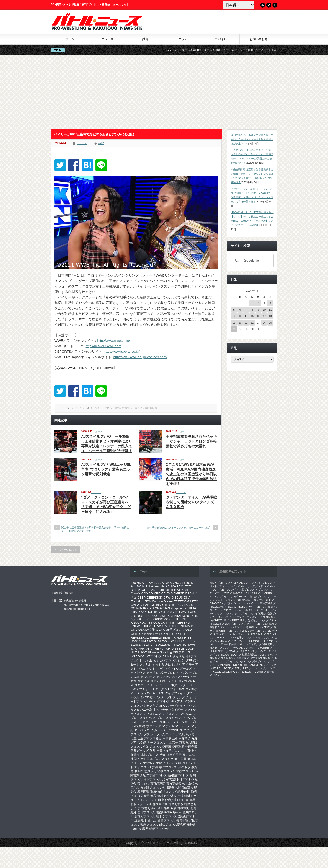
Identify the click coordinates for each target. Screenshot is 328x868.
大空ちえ (149, 763)
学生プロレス (168, 767)
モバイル (221, 39)
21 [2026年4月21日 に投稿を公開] (246, 323)
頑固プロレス (235, 603)
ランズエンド (165, 734)
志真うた (150, 771)
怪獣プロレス (166, 771)
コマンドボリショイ (164, 681)
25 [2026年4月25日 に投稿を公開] (270, 323)
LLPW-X (158, 626)
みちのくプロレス (262, 583)
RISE (188, 638)
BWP (178, 590)
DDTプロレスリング (224, 590)
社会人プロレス (141, 804)
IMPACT (160, 612)
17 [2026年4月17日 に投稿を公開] (264, 316)
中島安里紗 (170, 738)
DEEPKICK (154, 597)
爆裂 (173, 796)
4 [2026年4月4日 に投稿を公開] (270, 303)
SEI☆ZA (137, 645)
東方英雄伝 (174, 784)
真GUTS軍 (181, 800)
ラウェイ (149, 734)
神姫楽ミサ (160, 804)
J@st (177, 612)
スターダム (237, 641)
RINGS (178, 638)
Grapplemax (179, 608)
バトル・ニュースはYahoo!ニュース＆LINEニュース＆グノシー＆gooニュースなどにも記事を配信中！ (244, 50)
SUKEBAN (163, 645)
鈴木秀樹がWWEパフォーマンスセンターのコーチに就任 (179, 528)
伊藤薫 (167, 747)
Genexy (156, 605)
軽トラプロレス (167, 816)
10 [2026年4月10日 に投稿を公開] (264, 310)
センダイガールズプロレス (248, 634)
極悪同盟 (143, 792)
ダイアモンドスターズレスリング (163, 697)
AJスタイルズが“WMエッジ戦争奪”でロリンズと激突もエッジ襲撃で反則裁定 (106, 469)
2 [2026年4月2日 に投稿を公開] (258, 303)
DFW (167, 597)
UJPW (142, 652)
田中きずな (165, 800)
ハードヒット (177, 706)
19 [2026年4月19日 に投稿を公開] (234, 323)
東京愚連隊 (158, 784)
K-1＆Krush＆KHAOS (225, 672)
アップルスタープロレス (163, 673)
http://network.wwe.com (104, 346)
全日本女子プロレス (170, 751)
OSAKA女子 (147, 630)
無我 (153, 796)
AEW (165, 583)
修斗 (153, 751)
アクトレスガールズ (178, 669)
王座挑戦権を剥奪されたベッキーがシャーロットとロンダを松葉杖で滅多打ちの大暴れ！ (191, 441)
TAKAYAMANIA (141, 649)
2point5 (136, 583)
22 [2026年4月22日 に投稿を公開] (252, 323)
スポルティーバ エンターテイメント (239, 617)
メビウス (251, 603)
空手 (137, 808)
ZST (237, 668)
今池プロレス (152, 747)
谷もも (177, 812)
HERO (193, 608)
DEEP (141, 597)
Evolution (137, 601)
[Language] (239, 5)
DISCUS (177, 597)
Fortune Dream (163, 601)
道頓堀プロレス (257, 620)
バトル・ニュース (159, 843)
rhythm (168, 638)
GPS (150, 608)
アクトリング (155, 669)
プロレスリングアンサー (174, 722)
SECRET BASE (186, 641)
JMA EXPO (189, 612)
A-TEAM (148, 583)
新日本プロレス (218, 583)
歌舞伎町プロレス (162, 792)
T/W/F (192, 645)
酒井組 (152, 820)
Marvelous (263, 648)
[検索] (251, 261)
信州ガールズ (140, 751)
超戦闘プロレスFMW (258, 627)
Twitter (269, 5)
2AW (226, 593)
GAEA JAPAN (140, 605)
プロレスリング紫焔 (252, 614)
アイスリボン (263, 637)
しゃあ (148, 660)
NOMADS (187, 626)
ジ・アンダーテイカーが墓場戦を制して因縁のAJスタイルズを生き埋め (191, 502)
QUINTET (179, 634)
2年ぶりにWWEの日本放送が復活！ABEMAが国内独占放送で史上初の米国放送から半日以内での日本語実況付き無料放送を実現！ (191, 474)
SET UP (149, 645)
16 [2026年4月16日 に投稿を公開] (258, 316)
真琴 (192, 800)
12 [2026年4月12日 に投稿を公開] (234, 316)
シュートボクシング (173, 685)
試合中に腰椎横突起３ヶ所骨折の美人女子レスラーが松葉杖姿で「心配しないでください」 (95, 529)
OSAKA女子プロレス (170, 630)
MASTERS (172, 626)
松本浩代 (188, 784)
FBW (148, 601)
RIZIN (216, 675)
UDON (190, 649)
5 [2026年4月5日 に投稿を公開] (234, 310)
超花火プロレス (145, 816)
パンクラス (265, 651)
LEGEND (184, 623)
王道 (180, 796)
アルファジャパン (168, 677)
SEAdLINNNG (218, 651)
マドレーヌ (183, 726)
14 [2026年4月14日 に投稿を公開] (246, 316)
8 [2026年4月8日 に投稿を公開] (252, 310)
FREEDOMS (182, 601)
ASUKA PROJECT (178, 586)
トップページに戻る (65, 550)
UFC (134, 652)
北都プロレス (150, 755)
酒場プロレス (166, 820)
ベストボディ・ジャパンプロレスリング (232, 586)
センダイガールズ (152, 693)
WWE (101, 143)
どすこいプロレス (165, 660)
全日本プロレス (240, 583)
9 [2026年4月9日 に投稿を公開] (258, 310)
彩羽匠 (139, 771)
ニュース (108, 39)
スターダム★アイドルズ (168, 689)
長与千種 (182, 820)
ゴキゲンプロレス (146, 685)
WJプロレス (154, 656)
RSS (263, 5)
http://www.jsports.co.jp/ (122, 351)
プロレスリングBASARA (173, 718)
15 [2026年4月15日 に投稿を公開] (252, 316)
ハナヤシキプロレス (154, 706)
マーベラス (142, 730)
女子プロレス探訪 (146, 767)
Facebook (275, 5)
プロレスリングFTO (237, 661)
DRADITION (217, 603)
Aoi (148, 586)
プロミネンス (155, 714)
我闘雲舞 (267, 644)
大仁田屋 (180, 759)
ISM (169, 612)
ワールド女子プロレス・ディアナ (240, 644)
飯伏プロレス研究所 (173, 825)
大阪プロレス (165, 763)
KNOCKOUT (139, 623)
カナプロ (143, 681)
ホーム (70, 39)
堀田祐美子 (174, 755)
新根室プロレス (178, 775)
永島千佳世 (183, 792)
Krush (172, 623)
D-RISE (179, 593)
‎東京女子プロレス (220, 648)
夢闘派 (135, 759)
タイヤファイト (176, 693)
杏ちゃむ (143, 784)
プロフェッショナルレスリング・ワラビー (247, 610)
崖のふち (184, 767)
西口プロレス (146, 812)
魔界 (145, 829)
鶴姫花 (154, 829)
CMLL (186, 590)
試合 (145, 39)
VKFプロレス (182, 652)
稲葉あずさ (176, 804)
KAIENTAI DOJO (179, 616)
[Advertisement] (164, 92)
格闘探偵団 (183, 788)
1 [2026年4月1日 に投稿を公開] (252, 303)
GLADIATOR (187, 605)
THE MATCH (162, 649)
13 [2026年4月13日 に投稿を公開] (240, 316)
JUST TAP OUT (148, 616)
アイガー (188, 665)
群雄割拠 (183, 808)
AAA (158, 583)
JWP (163, 616)
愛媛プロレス (185, 771)
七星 (134, 738)
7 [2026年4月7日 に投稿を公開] (246, 310)
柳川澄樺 (168, 788)
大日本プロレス (267, 586)
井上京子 (172, 742)
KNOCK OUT (158, 623)
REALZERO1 (140, 638)
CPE (157, 593)
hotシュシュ (139, 612)
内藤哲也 (190, 751)
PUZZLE (165, 634)
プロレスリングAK (143, 718)
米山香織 (163, 808)
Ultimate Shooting (160, 652)
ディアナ (177, 701)
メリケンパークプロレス (167, 730)
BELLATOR (138, 590)
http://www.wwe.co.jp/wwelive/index (140, 357)
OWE (134, 634)
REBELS (156, 638)
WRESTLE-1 (237, 620)
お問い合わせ (259, 39)
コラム (183, 39)
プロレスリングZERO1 (233, 596)
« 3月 (234, 334)
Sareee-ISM (166, 641)
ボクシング (154, 726)
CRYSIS (167, 593)
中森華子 (184, 738)
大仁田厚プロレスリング (157, 759)
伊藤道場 (178, 747)
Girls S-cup (170, 605)
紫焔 (173, 808)
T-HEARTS (179, 645)
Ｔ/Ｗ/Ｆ (164, 829)
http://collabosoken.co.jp (77, 609)
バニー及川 (148, 710)
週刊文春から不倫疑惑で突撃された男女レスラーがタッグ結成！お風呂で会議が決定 (252, 139)
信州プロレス (247, 651)
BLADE (152, 590)
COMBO (147, 593)
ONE (134, 630)
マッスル (168, 726)
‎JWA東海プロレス (260, 658)
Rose (134, 641)
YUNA (167, 656)
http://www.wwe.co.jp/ (114, 341)
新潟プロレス (260, 661)
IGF (151, 612)
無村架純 (163, 796)
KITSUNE (180, 619)
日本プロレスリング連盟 (160, 779)
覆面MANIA (164, 812)
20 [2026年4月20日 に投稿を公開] (240, 323)
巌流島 (271, 672)
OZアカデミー (149, 634)
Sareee (152, 641)
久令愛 (142, 742)
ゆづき (177, 665)
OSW (189, 630)
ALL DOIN (138, 586)
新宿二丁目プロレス (154, 775)
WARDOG (138, 656)
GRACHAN (163, 608)
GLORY (259, 672)
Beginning (253, 641)
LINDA (147, 626)
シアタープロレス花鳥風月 (259, 624)
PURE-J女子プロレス (252, 631)
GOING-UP (138, 608)
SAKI (142, 641)
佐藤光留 (191, 747)
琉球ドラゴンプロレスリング (226, 627)
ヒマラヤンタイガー (170, 710)
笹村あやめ (149, 808)
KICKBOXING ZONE (159, 619)
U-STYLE (178, 649)
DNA (187, 597)
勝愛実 (135, 755)
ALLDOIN (187, 583)
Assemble (158, 586)
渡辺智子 (143, 796)
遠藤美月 (140, 820)
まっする (158, 665)
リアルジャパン (186, 734)
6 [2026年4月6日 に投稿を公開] (240, 310)
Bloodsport (166, 590)
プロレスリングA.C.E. (180, 714)
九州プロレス (156, 742)
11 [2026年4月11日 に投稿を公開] (270, 310)
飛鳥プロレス (149, 825)
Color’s (136, 593)
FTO (195, 601)
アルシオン (148, 677)
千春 (163, 755)
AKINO (174, 583)
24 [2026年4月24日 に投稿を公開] (264, 323)
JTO (134, 616)
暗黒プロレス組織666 (245, 593)
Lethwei (136, 626)
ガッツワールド (262, 600)
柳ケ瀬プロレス (151, 788)
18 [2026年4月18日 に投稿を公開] (270, 316)
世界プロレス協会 (150, 738)
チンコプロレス (160, 701)
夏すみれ (189, 755)
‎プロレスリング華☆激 (233, 658)
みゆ (168, 665)
